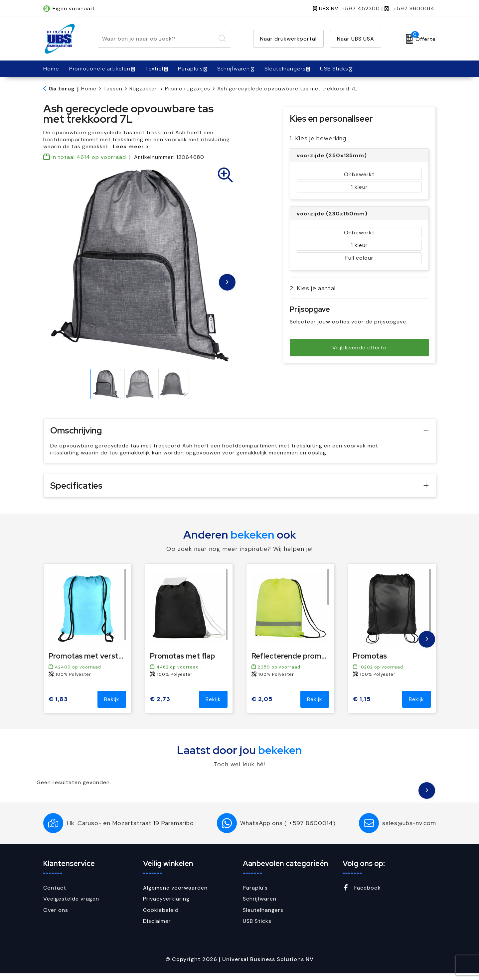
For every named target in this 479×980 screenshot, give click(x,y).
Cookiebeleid (161, 916)
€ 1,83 (58, 706)
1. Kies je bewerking (318, 138)
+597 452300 (361, 8)
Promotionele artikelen (100, 69)
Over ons (56, 916)
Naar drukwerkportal (288, 39)
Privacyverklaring (166, 905)
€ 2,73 (160, 706)
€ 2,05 (262, 706)
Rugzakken (144, 89)
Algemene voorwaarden (175, 894)
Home (89, 89)
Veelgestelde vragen (71, 905)
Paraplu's (190, 69)
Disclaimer (157, 928)
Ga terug (62, 89)
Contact (55, 894)
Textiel (154, 69)
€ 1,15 (362, 706)
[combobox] (157, 39)
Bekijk (112, 706)
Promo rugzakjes (188, 89)
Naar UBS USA (356, 39)
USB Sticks (334, 69)
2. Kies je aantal (313, 288)
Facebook (362, 894)
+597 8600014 (414, 8)
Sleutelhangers (285, 69)
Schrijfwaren (234, 69)
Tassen (113, 89)
